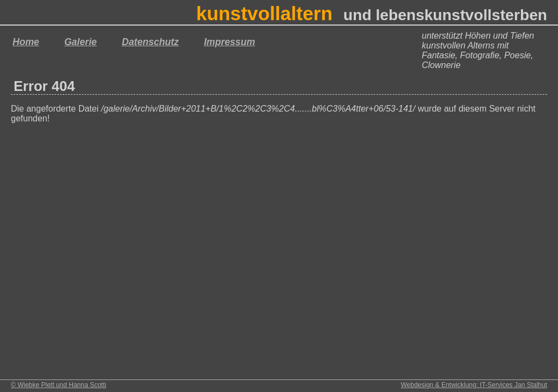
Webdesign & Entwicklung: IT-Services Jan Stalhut (474, 385)
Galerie (81, 42)
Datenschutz (151, 42)
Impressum (229, 42)
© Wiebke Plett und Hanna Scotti (59, 385)
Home (26, 42)
